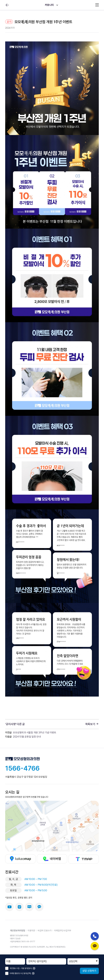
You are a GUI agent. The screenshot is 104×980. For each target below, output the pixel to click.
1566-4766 (22, 768)
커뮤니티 (49, 5)
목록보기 (92, 724)
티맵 (84, 859)
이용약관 (31, 931)
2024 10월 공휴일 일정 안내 (27, 737)
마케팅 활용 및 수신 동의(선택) (18, 973)
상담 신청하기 (89, 971)
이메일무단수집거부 (63, 931)
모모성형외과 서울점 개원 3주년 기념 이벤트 (35, 733)
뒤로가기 (7, 5)
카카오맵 (20, 859)
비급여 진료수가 (45, 931)
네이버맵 (52, 859)
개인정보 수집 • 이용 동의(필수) (19, 968)
